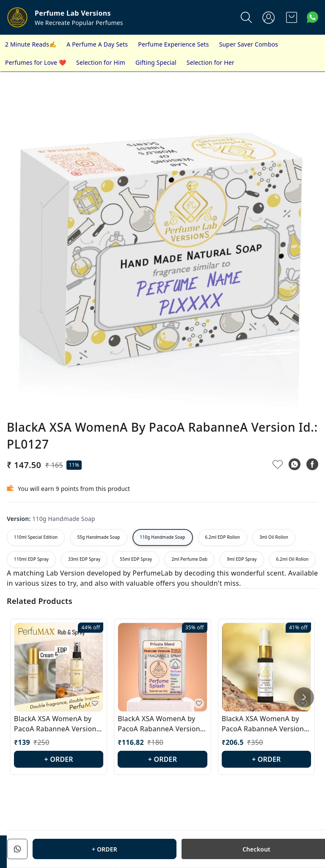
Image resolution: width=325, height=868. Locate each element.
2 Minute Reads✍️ (31, 44)
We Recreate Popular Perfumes (79, 23)
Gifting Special (156, 62)
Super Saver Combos (249, 44)
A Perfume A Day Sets (97, 44)
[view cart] (292, 17)
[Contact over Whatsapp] (313, 17)
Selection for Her (211, 62)
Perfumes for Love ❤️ (36, 62)
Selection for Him (101, 62)
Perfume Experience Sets (173, 44)
